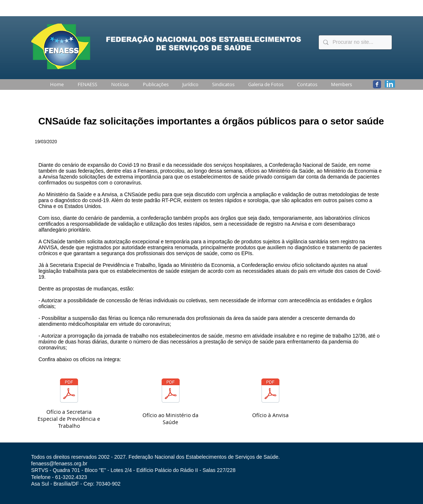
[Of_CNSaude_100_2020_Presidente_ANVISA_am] (270, 392)
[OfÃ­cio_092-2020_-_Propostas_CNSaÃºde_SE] (69, 392)
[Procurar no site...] (355, 42)
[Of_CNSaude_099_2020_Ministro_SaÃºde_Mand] (171, 392)
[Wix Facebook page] (377, 84)
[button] (86, 84)
